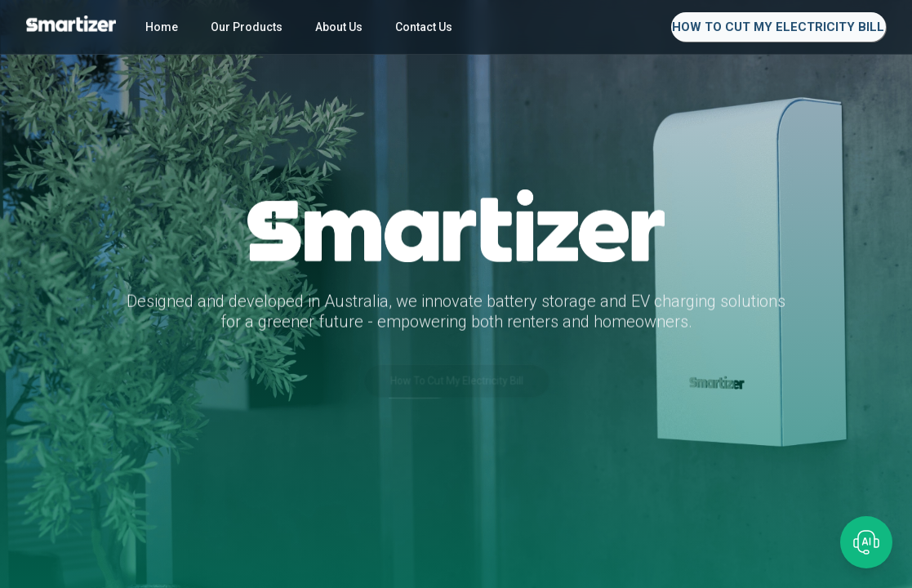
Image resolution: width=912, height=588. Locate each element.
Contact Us (424, 27)
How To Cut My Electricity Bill (778, 27)
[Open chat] (866, 542)
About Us (339, 27)
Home (162, 27)
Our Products (247, 27)
